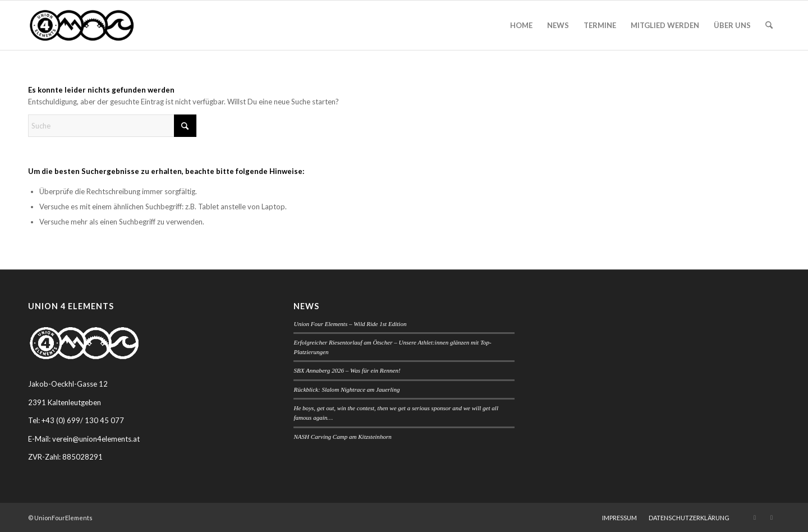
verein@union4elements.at (96, 439)
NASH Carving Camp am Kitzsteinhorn (342, 437)
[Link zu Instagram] (755, 517)
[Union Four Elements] (82, 25)
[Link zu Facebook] (772, 517)
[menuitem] (521, 25)
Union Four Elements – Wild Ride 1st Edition (350, 324)
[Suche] (769, 25)
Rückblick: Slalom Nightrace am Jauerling (346, 389)
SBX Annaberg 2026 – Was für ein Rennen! (347, 370)
